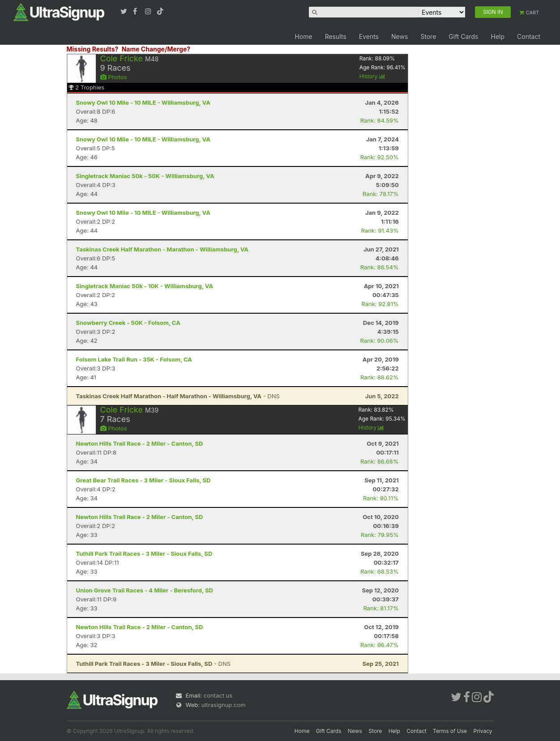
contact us (218, 695)
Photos (114, 77)
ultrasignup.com (224, 705)
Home (303, 36)
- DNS (178, 396)
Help (498, 36)
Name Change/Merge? (156, 49)
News (400, 36)
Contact (529, 36)
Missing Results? (93, 49)
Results (336, 36)
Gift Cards (463, 36)
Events (369, 36)
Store (428, 36)
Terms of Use (450, 731)
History (372, 76)
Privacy (483, 731)
